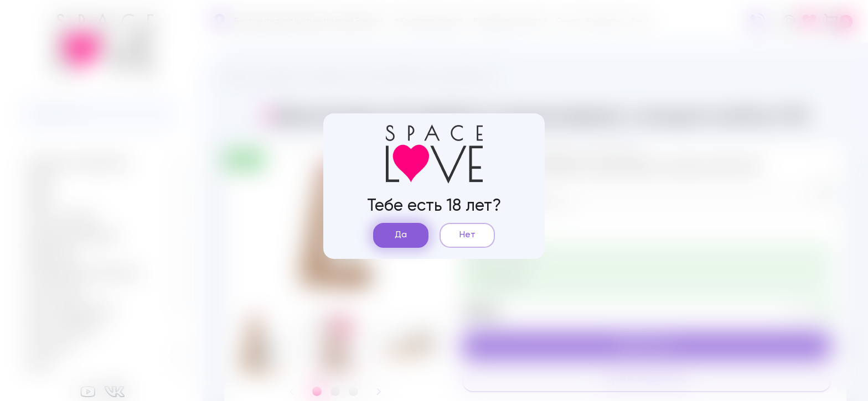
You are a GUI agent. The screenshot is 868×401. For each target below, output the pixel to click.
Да (401, 235)
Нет (467, 235)
